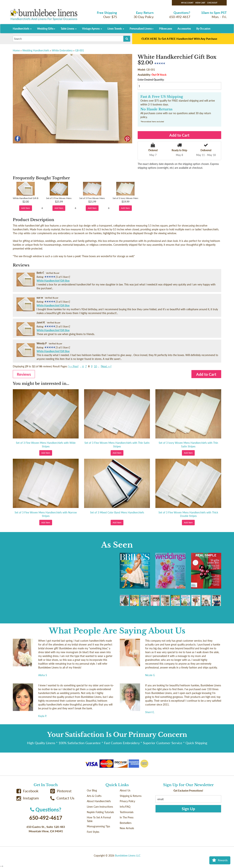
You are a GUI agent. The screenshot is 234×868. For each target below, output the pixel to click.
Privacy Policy (127, 801)
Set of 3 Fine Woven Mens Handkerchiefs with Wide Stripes (46, 445)
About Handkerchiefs (99, 801)
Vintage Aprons (92, 29)
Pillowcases (166, 29)
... (81, 366)
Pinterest (61, 791)
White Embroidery (62, 50)
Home (16, 50)
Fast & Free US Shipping (162, 97)
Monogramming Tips (98, 826)
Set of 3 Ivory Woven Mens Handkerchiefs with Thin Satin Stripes (188, 445)
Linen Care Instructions (100, 807)
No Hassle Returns (156, 109)
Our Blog (92, 790)
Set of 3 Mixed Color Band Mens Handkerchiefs (117, 512)
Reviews (24, 374)
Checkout (212, 3)
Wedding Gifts (46, 29)
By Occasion (203, 29)
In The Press (127, 817)
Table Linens (69, 29)
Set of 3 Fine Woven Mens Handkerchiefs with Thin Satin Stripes (117, 445)
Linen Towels (116, 29)
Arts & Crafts (94, 796)
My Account (187, 3)
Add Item (26, 208)
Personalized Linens (142, 29)
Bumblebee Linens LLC (128, 856)
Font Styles (93, 832)
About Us (125, 790)
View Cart (200, 3)
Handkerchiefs (22, 29)
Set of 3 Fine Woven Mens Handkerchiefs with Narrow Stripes (46, 514)
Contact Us (62, 798)
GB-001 (80, 50)
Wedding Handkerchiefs (36, 50)
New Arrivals (127, 828)
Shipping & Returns (131, 796)
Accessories (184, 29)
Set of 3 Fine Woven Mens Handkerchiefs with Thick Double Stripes (188, 514)
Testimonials (127, 812)
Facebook (27, 791)
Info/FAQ (125, 807)
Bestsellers (126, 823)
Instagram (28, 798)
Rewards (220, 860)
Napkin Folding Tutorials (100, 812)
